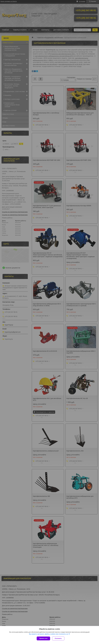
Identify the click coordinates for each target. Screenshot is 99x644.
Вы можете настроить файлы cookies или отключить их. (49, 634)
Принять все (43, 638)
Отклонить (58, 638)
